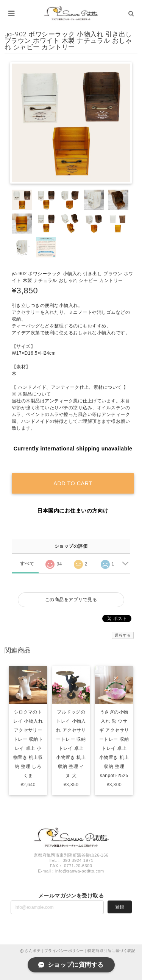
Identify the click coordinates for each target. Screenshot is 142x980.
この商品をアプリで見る (71, 600)
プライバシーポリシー (64, 951)
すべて (27, 564)
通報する (123, 635)
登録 (120, 907)
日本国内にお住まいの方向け (73, 511)
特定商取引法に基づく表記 (111, 951)
